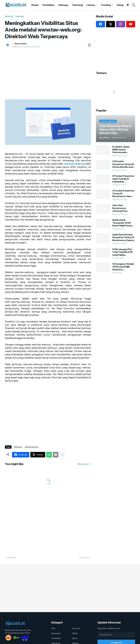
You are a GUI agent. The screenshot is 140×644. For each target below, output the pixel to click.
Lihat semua (83, 464)
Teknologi (77, 5)
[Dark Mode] (126, 5)
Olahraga (63, 5)
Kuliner (75, 633)
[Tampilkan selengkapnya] (62, 455)
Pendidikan (48, 5)
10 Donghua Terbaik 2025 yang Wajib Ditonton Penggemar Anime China (123, 267)
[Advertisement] (48, 70)
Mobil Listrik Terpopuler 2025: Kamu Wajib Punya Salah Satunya (122, 223)
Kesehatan (56, 633)
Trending (106, 5)
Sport (75, 638)
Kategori (121, 5)
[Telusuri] (132, 5)
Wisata (35, 5)
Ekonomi (76, 628)
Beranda (9, 16)
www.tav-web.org (74, 164)
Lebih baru (12, 558)
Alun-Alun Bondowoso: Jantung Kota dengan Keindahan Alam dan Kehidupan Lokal (123, 208)
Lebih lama (84, 558)
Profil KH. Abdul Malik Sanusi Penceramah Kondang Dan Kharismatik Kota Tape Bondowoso (122, 150)
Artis (53, 628)
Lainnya (91, 5)
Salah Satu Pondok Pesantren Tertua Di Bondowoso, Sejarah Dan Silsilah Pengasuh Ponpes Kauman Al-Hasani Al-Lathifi (124, 237)
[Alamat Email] (116, 635)
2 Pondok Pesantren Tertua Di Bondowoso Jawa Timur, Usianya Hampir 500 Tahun (123, 193)
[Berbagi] (88, 45)
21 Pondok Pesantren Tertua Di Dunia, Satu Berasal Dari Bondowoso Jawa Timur (123, 164)
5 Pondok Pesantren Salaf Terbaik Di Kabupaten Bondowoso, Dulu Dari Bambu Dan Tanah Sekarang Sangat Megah (123, 179)
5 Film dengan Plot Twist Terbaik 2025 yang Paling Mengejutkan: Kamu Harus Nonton (123, 252)
